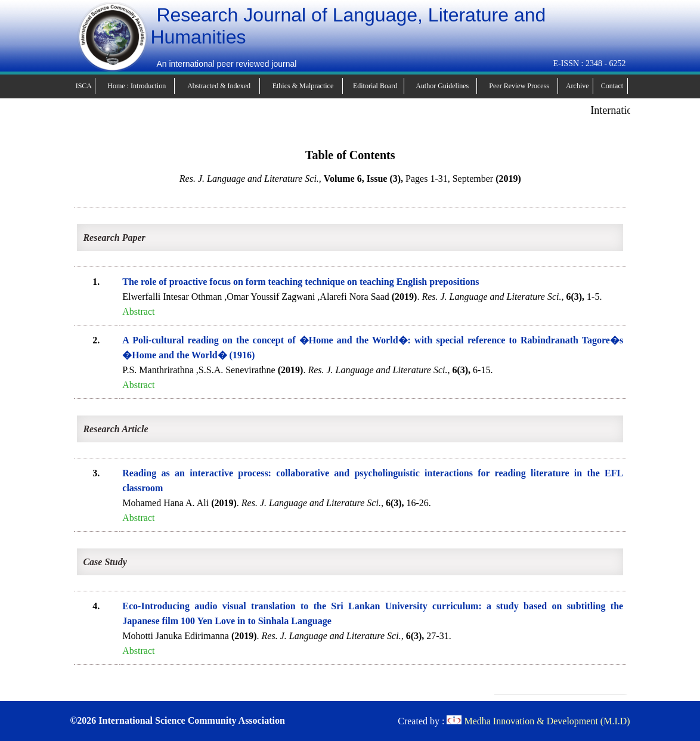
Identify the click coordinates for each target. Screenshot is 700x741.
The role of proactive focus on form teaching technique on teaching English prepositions (301, 282)
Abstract (138, 311)
